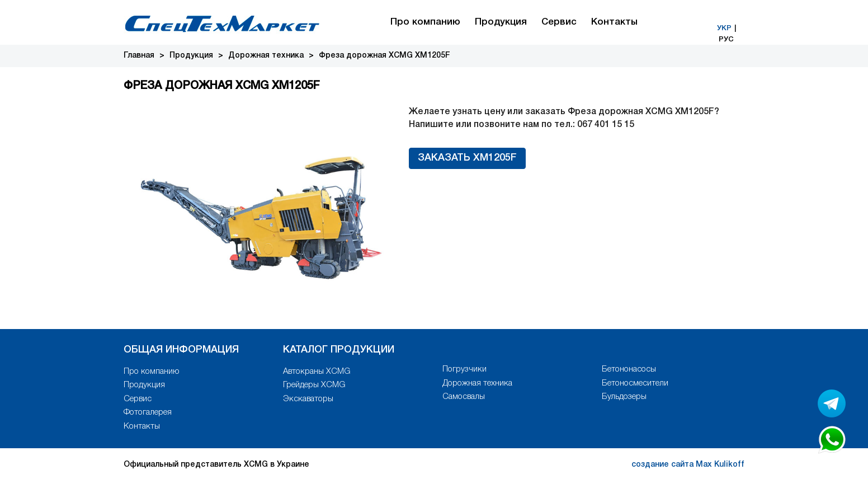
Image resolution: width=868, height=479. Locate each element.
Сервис (559, 22)
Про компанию (425, 22)
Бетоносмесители (635, 383)
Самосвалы (464, 397)
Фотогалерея (148, 412)
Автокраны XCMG (317, 372)
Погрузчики (464, 369)
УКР (724, 28)
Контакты (614, 22)
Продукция (501, 22)
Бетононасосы (629, 369)
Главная (139, 56)
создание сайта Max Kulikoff (688, 465)
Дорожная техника (266, 56)
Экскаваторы (308, 399)
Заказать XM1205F (467, 158)
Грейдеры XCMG (314, 385)
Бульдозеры (624, 397)
